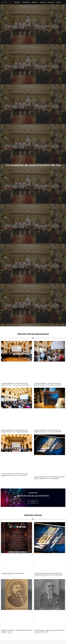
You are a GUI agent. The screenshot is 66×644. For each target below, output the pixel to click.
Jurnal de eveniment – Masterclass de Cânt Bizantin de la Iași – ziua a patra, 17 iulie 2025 (48, 384)
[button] (21, 2)
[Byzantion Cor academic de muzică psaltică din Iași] (4, 2)
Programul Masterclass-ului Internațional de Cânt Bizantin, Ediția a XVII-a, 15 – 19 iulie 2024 (48, 574)
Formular (33, 502)
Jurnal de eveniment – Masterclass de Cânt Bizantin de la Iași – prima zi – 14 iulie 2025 (14, 475)
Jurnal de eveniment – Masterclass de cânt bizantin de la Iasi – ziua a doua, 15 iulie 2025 (48, 431)
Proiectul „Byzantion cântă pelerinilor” (13, 573)
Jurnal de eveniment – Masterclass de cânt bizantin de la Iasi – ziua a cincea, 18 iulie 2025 (15, 384)
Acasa (11, 2)
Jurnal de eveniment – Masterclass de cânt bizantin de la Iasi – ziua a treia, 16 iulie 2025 (14, 431)
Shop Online (51, 2)
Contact (58, 2)
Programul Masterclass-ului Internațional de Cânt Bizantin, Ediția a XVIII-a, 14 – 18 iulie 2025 (49, 478)
